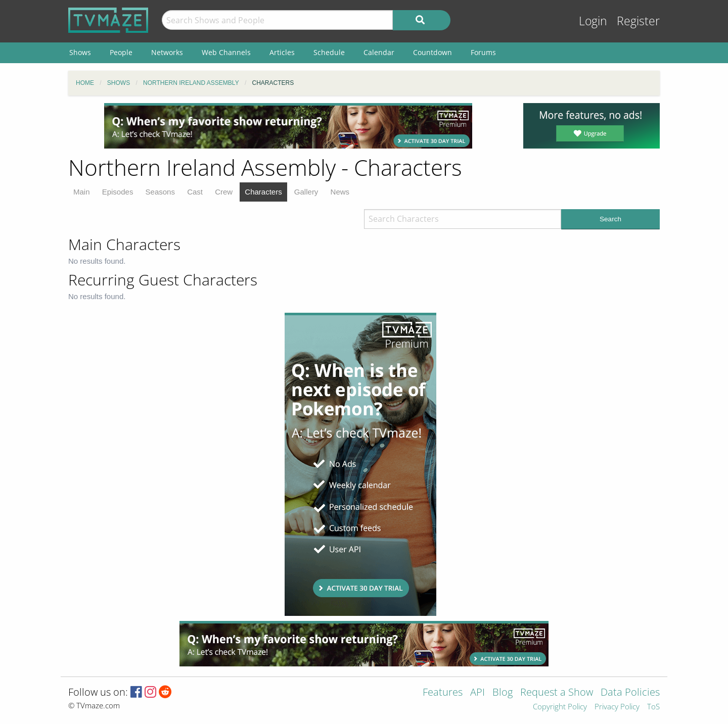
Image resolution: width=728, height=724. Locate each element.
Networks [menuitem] (167, 52)
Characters (263, 192)
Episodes (118, 192)
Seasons (160, 192)
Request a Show (557, 693)
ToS (653, 707)
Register (638, 21)
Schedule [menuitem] (329, 52)
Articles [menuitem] (282, 52)
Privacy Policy (617, 707)
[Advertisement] (288, 126)
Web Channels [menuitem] (226, 52)
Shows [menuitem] (80, 52)
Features (443, 693)
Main (82, 192)
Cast (195, 192)
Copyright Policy (560, 707)
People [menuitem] (121, 52)
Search (610, 219)
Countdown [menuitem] (433, 52)
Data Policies (630, 693)
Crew (224, 192)
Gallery (306, 192)
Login (593, 21)
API (477, 693)
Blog (503, 693)
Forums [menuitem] (483, 52)
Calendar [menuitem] (379, 52)
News (340, 192)
